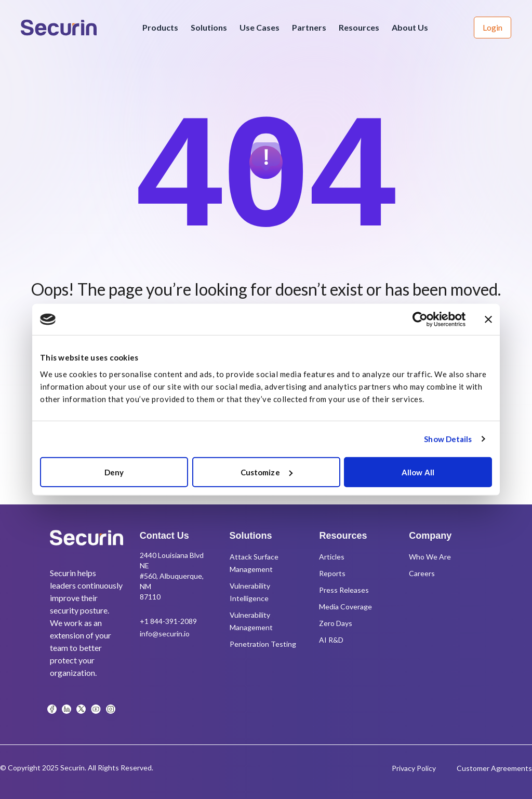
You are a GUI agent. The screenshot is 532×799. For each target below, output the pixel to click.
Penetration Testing (263, 644)
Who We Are (430, 557)
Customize (267, 472)
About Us (410, 27)
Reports (332, 573)
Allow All (418, 472)
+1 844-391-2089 (168, 621)
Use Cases (260, 27)
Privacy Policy (414, 768)
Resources (359, 27)
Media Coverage (345, 607)
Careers (422, 573)
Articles (332, 557)
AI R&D (331, 640)
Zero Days (336, 623)
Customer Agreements (494, 768)
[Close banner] (488, 319)
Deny (114, 472)
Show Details (448, 439)
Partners (309, 27)
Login (493, 27)
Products (160, 27)
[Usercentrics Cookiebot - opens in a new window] (420, 319)
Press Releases (344, 590)
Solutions (209, 27)
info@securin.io (165, 634)
